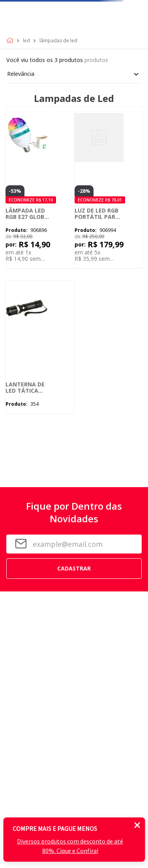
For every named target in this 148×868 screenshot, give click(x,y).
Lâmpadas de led (58, 41)
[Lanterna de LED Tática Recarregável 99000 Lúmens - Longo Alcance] (40, 347)
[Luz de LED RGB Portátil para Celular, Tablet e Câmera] (109, 187)
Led (26, 41)
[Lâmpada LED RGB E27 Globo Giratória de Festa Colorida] (40, 187)
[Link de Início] (11, 41)
